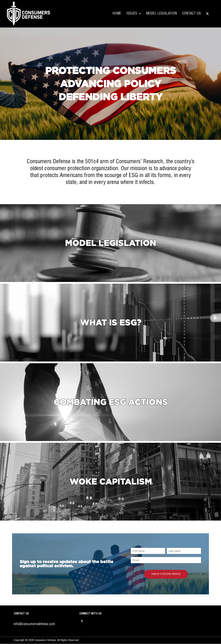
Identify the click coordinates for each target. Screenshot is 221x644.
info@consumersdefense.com (34, 624)
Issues (134, 14)
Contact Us (191, 14)
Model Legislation (162, 14)
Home (117, 14)
